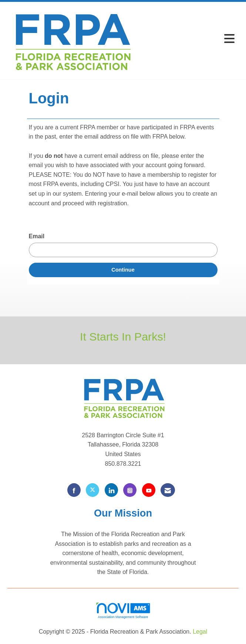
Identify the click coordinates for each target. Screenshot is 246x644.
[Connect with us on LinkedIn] (111, 490)
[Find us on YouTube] (149, 490)
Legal (200, 632)
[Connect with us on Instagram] (130, 490)
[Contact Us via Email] (168, 490)
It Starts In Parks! (123, 336)
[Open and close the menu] (188, 39)
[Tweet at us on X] (92, 490)
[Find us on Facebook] (74, 490)
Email (37, 236)
